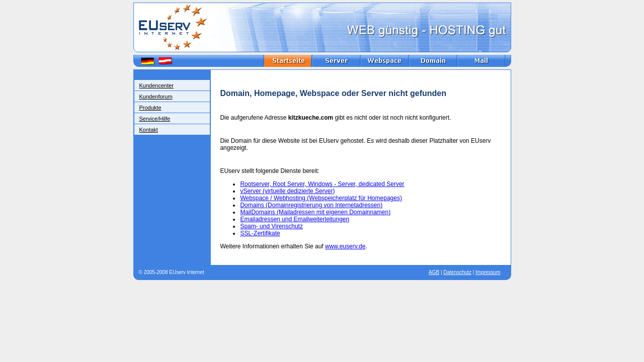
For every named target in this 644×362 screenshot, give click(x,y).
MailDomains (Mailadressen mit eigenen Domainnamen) (315, 212)
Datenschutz (457, 272)
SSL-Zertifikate (260, 233)
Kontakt (149, 130)
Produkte (150, 108)
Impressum (488, 272)
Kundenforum (156, 97)
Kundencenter (157, 85)
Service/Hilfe (155, 119)
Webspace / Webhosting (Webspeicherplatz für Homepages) (321, 198)
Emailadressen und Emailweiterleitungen (295, 219)
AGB (434, 272)
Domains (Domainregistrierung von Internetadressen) (311, 205)
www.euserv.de (345, 246)
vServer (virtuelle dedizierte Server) (287, 191)
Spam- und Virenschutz (271, 226)
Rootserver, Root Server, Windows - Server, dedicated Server (322, 184)
